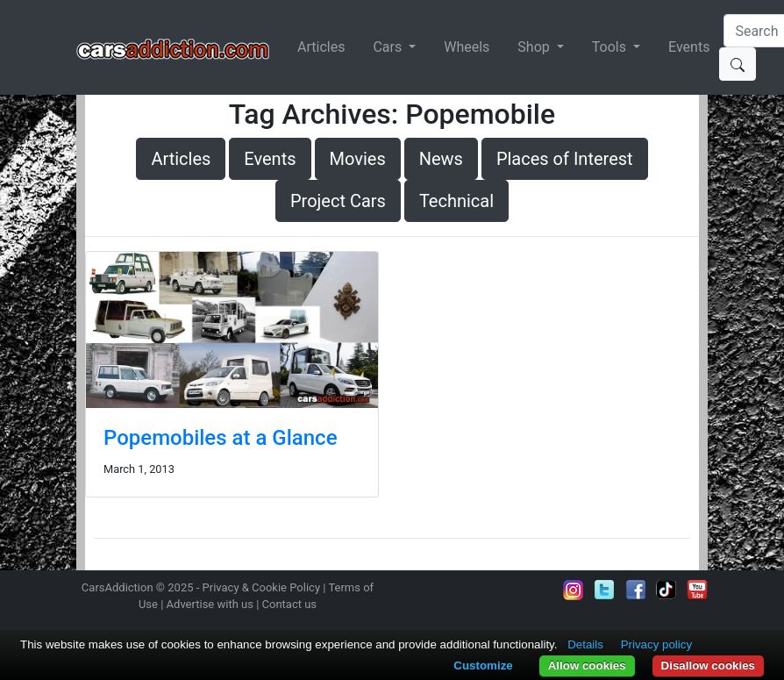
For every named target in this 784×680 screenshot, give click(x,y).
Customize (483, 666)
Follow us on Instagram (574, 590)
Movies (358, 159)
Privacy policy (656, 644)
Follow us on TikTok (666, 590)
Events (689, 47)
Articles (321, 47)
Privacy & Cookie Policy (262, 587)
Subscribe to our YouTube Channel (697, 590)
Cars (389, 47)
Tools (611, 47)
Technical (456, 201)
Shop (535, 47)
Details (585, 644)
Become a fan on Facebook (636, 590)
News (441, 159)
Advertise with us (210, 604)
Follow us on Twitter (604, 590)
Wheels (467, 47)
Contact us (290, 604)
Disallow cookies (708, 666)
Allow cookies (587, 666)
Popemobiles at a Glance (220, 438)
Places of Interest (565, 159)
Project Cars (338, 201)
